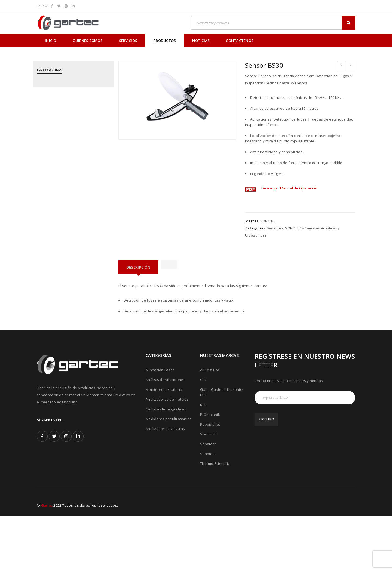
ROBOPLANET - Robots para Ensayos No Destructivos (71, 283)
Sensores (275, 228)
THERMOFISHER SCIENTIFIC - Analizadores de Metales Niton (72, 334)
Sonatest (208, 499)
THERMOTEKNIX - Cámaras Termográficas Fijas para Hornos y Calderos (72, 353)
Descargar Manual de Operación (289, 188)
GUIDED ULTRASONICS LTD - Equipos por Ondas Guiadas (71, 133)
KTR (203, 460)
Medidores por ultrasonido (169, 474)
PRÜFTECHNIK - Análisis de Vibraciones (70, 224)
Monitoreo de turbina (164, 445)
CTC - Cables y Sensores (58, 117)
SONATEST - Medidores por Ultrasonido (70, 299)
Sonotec (207, 509)
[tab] (138, 267)
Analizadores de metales (167, 455)
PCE (40, 192)
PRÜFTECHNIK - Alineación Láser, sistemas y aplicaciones (73, 208)
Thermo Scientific (215, 519)
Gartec (47, 561)
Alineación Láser (160, 425)
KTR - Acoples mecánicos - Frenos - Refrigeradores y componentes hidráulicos (66, 154)
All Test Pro (210, 425)
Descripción (138, 267)
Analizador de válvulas (165, 484)
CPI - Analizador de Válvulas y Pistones (70, 103)
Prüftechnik (210, 470)
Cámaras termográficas (166, 464)
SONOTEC (269, 221)
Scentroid (208, 489)
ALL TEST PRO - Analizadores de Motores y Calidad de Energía (73, 87)
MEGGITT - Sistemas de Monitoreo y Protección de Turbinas (67, 176)
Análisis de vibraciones (166, 435)
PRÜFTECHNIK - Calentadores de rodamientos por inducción (64, 240)
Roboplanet (210, 480)
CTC (203, 435)
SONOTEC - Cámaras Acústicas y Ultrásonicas (64, 315)
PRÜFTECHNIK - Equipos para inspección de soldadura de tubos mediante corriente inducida (71, 262)
